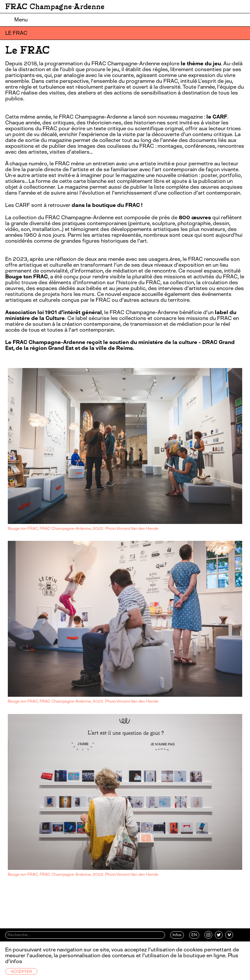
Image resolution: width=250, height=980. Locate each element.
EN (194, 935)
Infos (177, 935)
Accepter (21, 972)
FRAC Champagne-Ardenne (55, 6)
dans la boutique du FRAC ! (107, 205)
